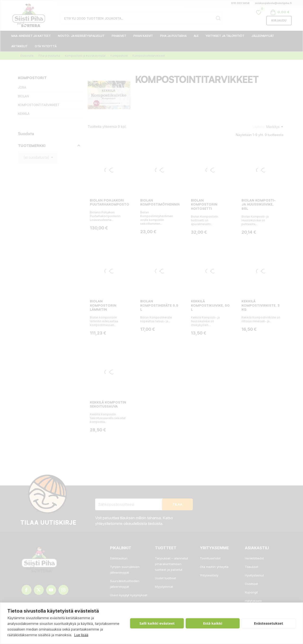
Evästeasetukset (269, 623)
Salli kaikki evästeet (157, 623)
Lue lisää (81, 635)
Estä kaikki (213, 623)
